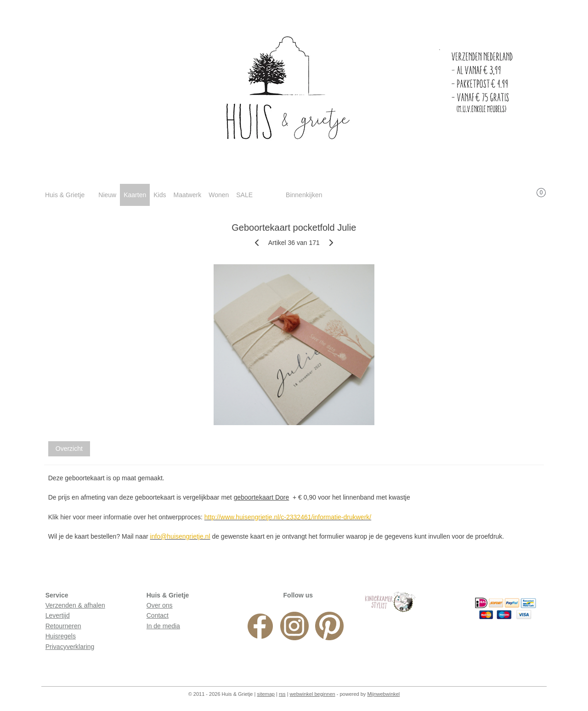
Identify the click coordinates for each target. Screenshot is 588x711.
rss (282, 694)
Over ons (160, 605)
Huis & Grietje (65, 195)
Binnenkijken (304, 195)
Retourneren (63, 626)
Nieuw (107, 195)
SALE (244, 195)
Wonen (219, 195)
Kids (160, 195)
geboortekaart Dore (262, 497)
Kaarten (135, 195)
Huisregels (61, 636)
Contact (158, 615)
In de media (163, 626)
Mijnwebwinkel (383, 694)
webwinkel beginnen (313, 694)
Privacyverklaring (70, 647)
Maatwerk (187, 195)
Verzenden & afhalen (75, 605)
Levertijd (58, 615)
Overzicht (69, 449)
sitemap (266, 694)
